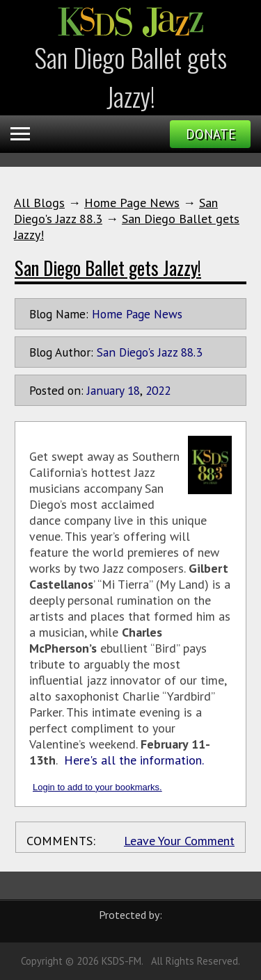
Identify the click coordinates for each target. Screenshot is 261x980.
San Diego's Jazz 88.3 (149, 352)
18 (134, 390)
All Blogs (39, 203)
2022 (158, 390)
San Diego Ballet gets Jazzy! (108, 268)
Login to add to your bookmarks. (97, 787)
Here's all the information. (134, 760)
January (105, 390)
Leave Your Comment (179, 841)
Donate (211, 134)
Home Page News (132, 203)
